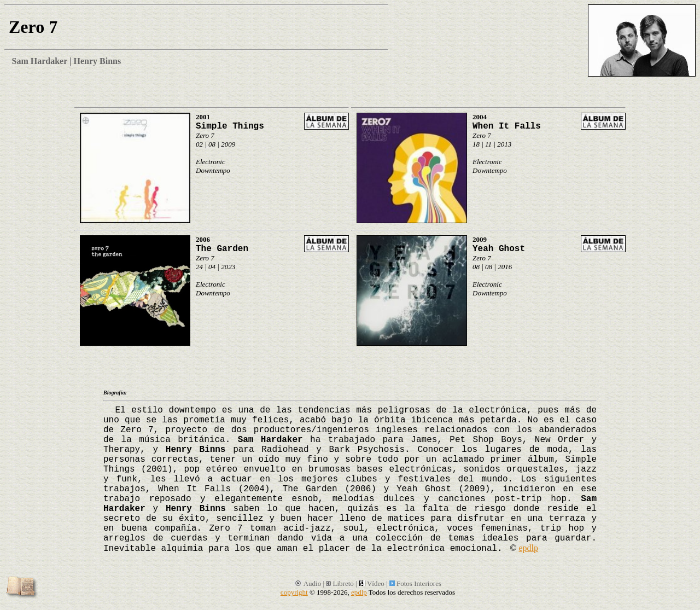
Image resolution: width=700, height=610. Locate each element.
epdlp (528, 548)
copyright (294, 592)
